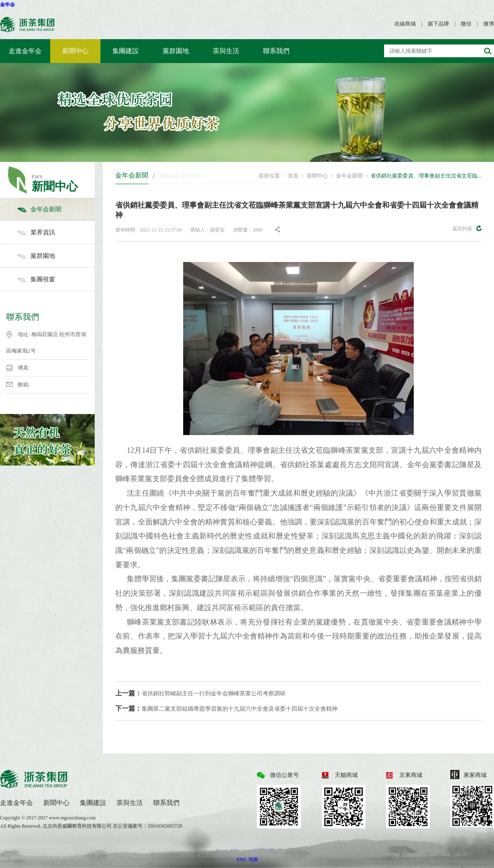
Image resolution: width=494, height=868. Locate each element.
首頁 (293, 176)
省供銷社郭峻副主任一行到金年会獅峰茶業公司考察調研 (200, 693)
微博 (489, 24)
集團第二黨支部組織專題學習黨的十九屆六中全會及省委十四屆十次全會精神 (226, 708)
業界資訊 (56, 232)
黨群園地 (176, 51)
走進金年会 (25, 51)
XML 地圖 (247, 859)
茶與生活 (226, 51)
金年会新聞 (56, 209)
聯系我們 (276, 51)
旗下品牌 (438, 24)
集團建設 (126, 51)
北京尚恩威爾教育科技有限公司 (78, 826)
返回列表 (467, 228)
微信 (466, 24)
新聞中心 (75, 51)
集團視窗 (56, 279)
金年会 (7, 5)
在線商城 (405, 24)
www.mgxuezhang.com (72, 818)
